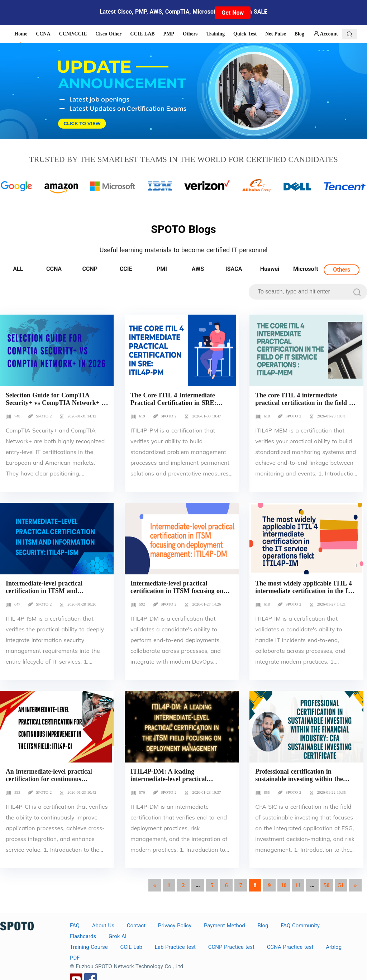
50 (327, 885)
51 (341, 885)
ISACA (234, 269)
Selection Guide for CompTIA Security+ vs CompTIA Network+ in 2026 (56, 403)
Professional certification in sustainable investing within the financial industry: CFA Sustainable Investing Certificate (305, 783)
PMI (162, 269)
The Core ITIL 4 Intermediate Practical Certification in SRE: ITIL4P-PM (173, 403)
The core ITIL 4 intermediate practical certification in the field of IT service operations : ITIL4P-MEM (305, 407)
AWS (198, 269)
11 (298, 885)
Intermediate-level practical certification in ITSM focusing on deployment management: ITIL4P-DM (179, 595)
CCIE (126, 269)
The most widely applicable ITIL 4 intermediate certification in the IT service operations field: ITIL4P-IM (305, 591)
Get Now (233, 13)
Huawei (270, 269)
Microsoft (306, 269)
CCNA (54, 269)
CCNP (90, 269)
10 (284, 885)
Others (342, 270)
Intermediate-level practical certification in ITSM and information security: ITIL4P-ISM (54, 591)
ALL (18, 269)
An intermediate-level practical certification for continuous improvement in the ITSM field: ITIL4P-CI (51, 783)
